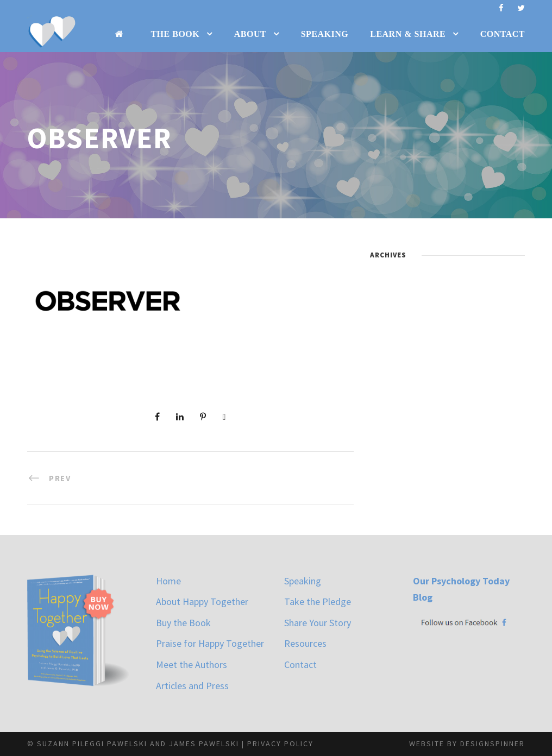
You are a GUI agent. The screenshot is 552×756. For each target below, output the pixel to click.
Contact (503, 34)
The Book (175, 34)
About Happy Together (202, 601)
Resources (305, 643)
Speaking (325, 34)
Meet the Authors (192, 664)
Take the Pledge (318, 601)
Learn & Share (408, 34)
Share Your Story (318, 623)
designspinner (493, 744)
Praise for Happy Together (210, 643)
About (250, 34)
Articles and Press (192, 686)
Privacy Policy (280, 744)
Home (168, 581)
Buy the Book (183, 623)
